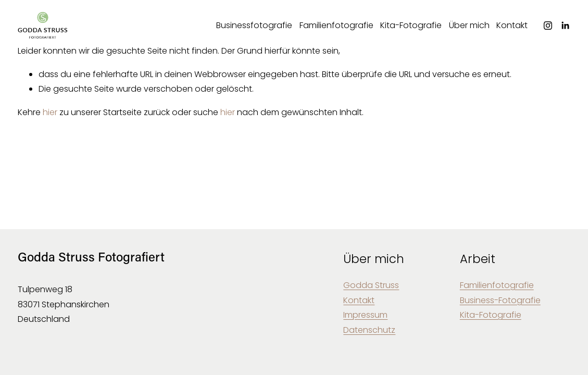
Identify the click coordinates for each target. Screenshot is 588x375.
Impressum (365, 315)
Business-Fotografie (500, 300)
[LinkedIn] (565, 26)
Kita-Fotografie (411, 25)
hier (50, 112)
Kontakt (512, 25)
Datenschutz (369, 330)
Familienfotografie (336, 25)
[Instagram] (548, 26)
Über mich (469, 25)
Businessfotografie (254, 25)
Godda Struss (371, 285)
